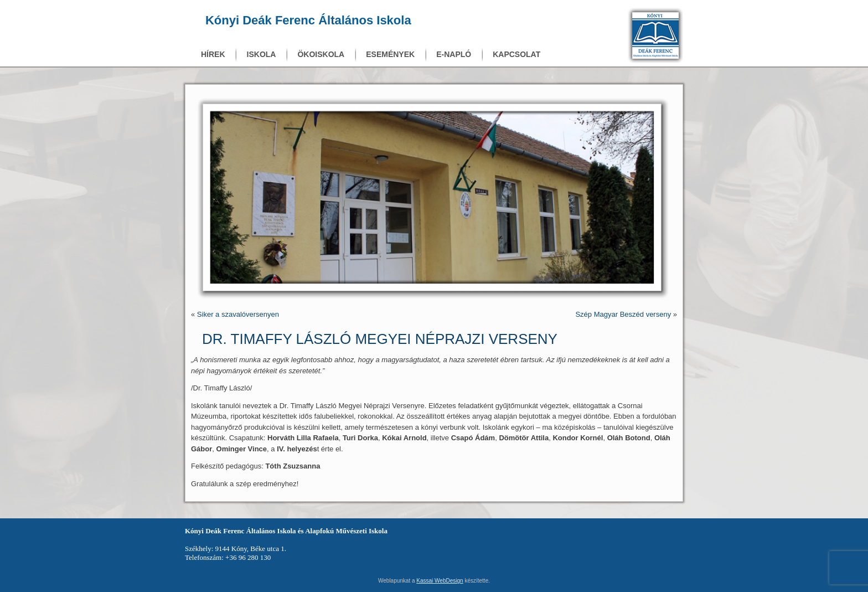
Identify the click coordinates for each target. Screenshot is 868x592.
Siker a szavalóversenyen (238, 314)
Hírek (213, 54)
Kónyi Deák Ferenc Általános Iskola (308, 20)
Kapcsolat (516, 54)
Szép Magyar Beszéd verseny (623, 314)
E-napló (454, 54)
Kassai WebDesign (440, 581)
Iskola (262, 54)
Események (390, 54)
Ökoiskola (321, 54)
